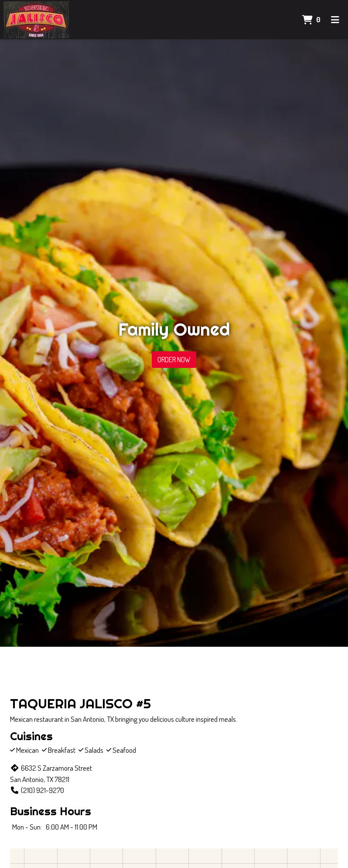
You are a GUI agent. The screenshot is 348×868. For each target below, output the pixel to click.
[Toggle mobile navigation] (335, 20)
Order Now (174, 360)
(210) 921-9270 (37, 790)
